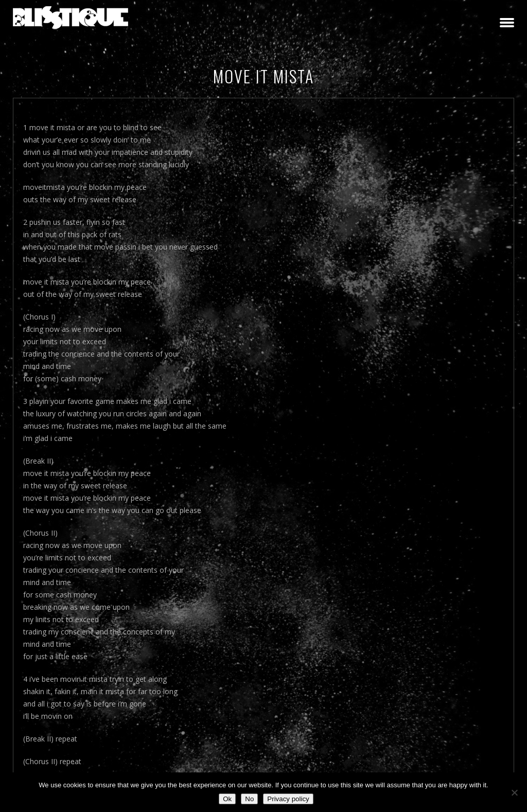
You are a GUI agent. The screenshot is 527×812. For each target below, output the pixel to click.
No (249, 799)
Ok (227, 799)
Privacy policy (288, 799)
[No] (514, 792)
